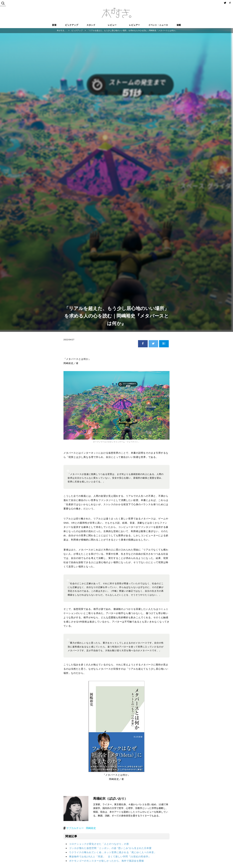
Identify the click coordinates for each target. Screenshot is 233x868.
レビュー (112, 25)
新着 (54, 25)
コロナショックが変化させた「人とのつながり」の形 (99, 844)
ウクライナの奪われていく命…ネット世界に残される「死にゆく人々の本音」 (113, 852)
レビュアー (134, 25)
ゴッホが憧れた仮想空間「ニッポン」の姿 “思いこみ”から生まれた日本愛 (110, 848)
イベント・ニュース (158, 25)
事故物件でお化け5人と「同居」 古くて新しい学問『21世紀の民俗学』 (110, 857)
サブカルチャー (75, 828)
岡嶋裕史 (91, 828)
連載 (179, 25)
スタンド (91, 25)
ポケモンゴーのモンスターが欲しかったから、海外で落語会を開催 (107, 861)
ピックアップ (72, 25)
